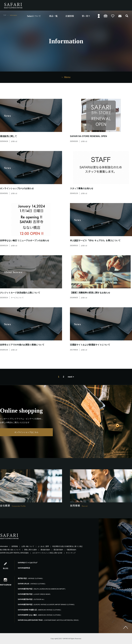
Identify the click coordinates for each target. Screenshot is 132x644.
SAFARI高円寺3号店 (35, 594)
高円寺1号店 (31, 578)
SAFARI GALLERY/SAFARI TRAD (49, 620)
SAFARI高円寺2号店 (42, 589)
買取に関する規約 (30, 550)
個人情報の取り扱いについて (10, 550)
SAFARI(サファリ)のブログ (28, 563)
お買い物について (28, 546)
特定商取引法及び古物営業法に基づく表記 (67, 546)
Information (4, 546)
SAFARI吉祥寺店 (24, 568)
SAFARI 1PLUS (32, 584)
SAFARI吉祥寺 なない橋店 (40, 615)
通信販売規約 (45, 550)
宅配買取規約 (71, 550)
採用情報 (15, 546)
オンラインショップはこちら (26, 432)
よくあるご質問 (43, 546)
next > (71, 377)
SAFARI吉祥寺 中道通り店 (40, 610)
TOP (5, 15)
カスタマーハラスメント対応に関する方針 (47, 553)
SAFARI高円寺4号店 (31, 599)
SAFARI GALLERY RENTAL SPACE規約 (14, 553)
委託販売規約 (58, 550)
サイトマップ (71, 553)
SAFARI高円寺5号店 (47, 605)
